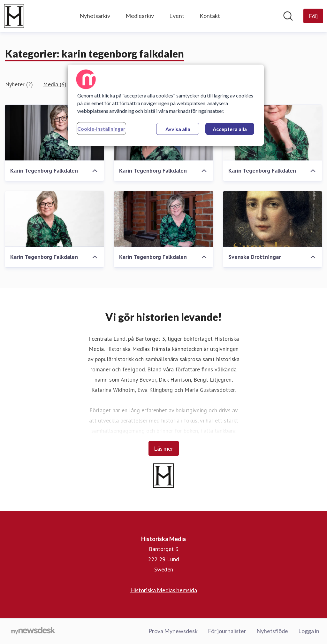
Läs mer (164, 448)
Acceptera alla (230, 129)
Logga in (309, 631)
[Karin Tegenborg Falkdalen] (54, 133)
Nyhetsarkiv (95, 16)
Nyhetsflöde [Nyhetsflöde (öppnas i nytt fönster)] (272, 631)
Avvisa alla (178, 129)
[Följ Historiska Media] (313, 16)
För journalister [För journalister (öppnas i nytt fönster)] (227, 631)
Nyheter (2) (19, 84)
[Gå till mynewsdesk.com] (33, 631)
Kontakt (210, 16)
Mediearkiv (140, 16)
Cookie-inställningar (101, 129)
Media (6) (55, 84)
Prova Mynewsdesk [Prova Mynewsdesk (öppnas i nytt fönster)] (173, 631)
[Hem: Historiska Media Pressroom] (14, 16)
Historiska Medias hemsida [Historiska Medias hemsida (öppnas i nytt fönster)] (164, 590)
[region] (166, 105)
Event (177, 16)
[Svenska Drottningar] (273, 219)
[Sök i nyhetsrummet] (288, 16)
